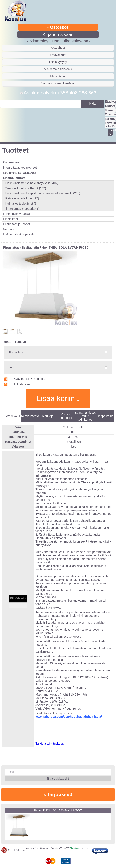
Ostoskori (58, 27)
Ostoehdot (58, 48)
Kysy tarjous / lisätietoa (24, 379)
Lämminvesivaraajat (16, 214)
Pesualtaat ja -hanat (16, 224)
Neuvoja (9, 229)
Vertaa (12, 367)
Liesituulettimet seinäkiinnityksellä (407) (32, 183)
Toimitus (110, 110)
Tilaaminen (110, 114)
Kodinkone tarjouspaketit (20, 173)
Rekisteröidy (37, 41)
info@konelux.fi (43, 848)
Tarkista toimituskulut (50, 744)
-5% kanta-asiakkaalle (58, 69)
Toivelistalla (110, 132)
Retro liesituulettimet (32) (22, 198)
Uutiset (110, 106)
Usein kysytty (58, 62)
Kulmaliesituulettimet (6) (21, 204)
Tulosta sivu (17, 384)
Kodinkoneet (11, 162)
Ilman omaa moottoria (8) (22, 209)
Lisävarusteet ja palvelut (19, 234)
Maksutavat (58, 76)
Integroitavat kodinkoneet (20, 168)
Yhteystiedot (58, 55)
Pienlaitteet (10, 219)
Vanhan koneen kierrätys (58, 83)
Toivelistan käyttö (110, 125)
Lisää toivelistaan (16, 352)
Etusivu (110, 102)
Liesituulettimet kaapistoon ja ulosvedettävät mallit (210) (43, 193)
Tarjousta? (110, 119)
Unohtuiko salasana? (71, 41)
